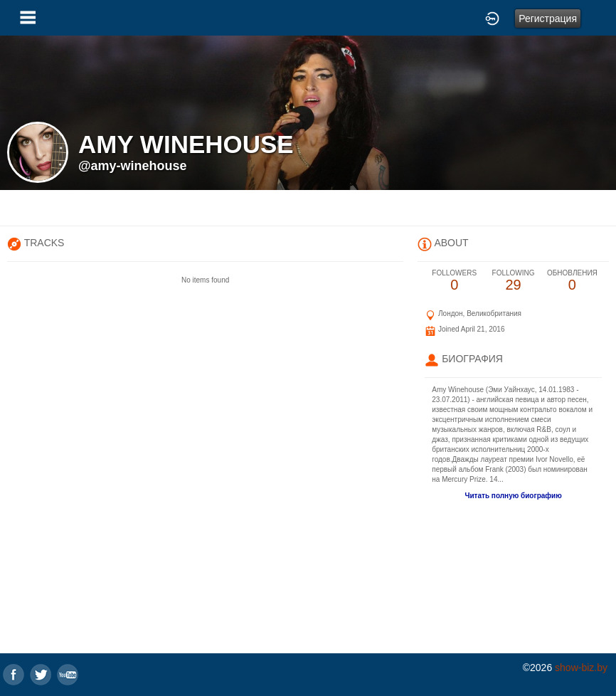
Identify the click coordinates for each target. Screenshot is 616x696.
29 (513, 281)
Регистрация (548, 19)
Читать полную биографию (513, 496)
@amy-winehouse (133, 166)
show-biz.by (581, 668)
